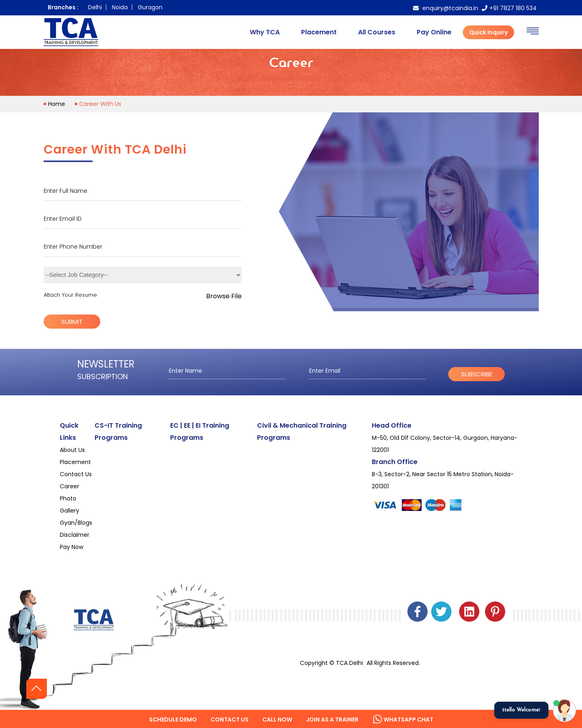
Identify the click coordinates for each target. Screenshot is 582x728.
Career (70, 486)
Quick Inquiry (488, 32)
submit (72, 322)
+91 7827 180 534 (509, 8)
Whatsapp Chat (403, 720)
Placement (319, 32)
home (57, 104)
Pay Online (434, 32)
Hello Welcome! (521, 710)
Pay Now (72, 547)
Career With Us (100, 104)
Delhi (95, 7)
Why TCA (265, 32)
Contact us (230, 720)
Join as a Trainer (332, 720)
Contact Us (76, 474)
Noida (120, 7)
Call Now (277, 720)
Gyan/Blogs (76, 523)
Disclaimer (75, 535)
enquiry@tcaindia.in (446, 8)
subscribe (477, 374)
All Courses (377, 32)
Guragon (150, 7)
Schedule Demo (173, 720)
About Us (72, 450)
